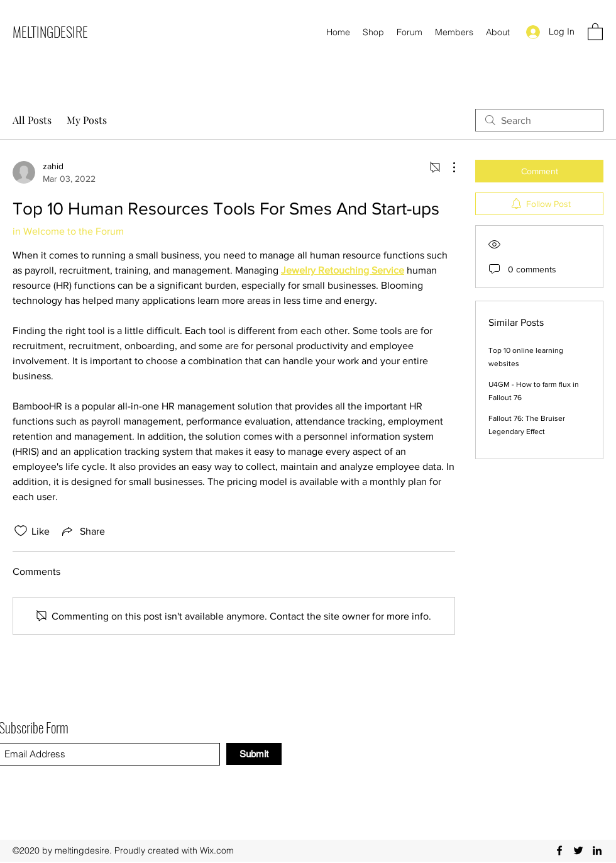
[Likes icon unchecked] (21, 531)
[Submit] (254, 754)
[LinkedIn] (597, 850)
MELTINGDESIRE (50, 31)
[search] (539, 120)
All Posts (32, 120)
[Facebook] (559, 850)
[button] (595, 31)
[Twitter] (578, 850)
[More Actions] (448, 167)
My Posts (87, 120)
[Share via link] (82, 531)
